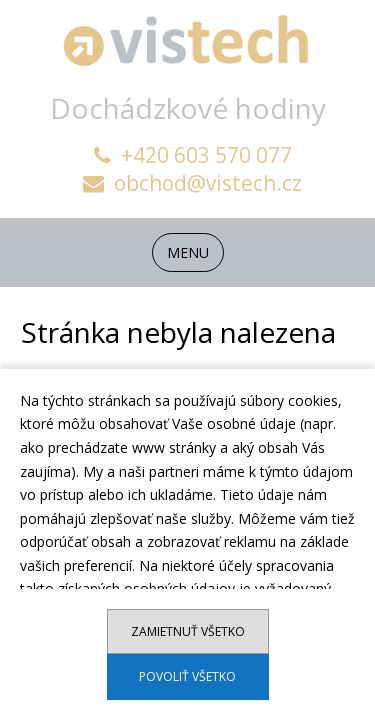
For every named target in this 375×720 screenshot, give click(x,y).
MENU (188, 252)
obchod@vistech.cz (192, 183)
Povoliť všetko (187, 676)
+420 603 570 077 (193, 155)
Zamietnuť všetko (188, 631)
